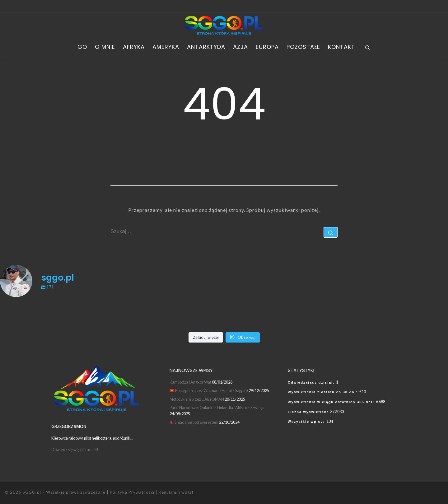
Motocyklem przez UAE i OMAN (197, 399)
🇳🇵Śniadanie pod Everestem (194, 422)
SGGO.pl (32, 492)
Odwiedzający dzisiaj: (312, 382)
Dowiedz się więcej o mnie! (75, 450)
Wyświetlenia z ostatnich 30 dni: (324, 392)
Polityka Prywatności (132, 492)
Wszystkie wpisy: (307, 422)
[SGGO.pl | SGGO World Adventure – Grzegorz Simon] (224, 25)
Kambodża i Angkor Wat (190, 382)
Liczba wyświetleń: (309, 412)
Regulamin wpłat (176, 492)
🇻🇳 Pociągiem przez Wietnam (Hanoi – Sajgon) (209, 390)
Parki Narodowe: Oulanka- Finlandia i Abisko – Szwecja (217, 408)
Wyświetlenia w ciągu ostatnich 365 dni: (332, 402)
